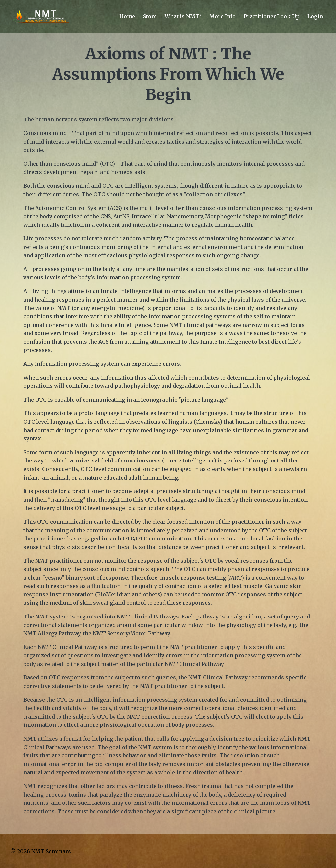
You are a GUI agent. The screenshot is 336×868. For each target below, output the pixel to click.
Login (315, 16)
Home (127, 16)
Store (150, 16)
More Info (223, 16)
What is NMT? (183, 16)
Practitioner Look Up (272, 16)
